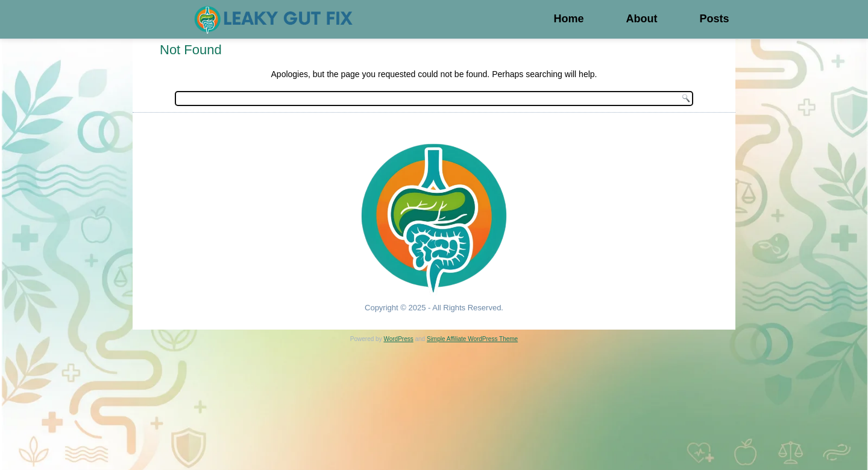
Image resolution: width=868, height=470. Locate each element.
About (641, 19)
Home (568, 19)
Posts (714, 19)
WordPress (398, 339)
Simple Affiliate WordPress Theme (472, 339)
